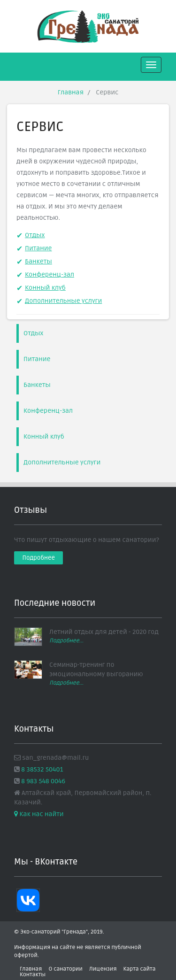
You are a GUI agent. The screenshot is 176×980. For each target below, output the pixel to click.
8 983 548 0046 (42, 781)
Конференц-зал (50, 274)
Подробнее (39, 558)
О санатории (65, 969)
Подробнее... (66, 641)
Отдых (35, 235)
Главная (71, 92)
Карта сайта (140, 969)
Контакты (33, 975)
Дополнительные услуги (63, 301)
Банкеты (38, 261)
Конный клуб (45, 288)
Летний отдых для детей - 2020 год (104, 632)
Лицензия (103, 969)
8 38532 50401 (42, 769)
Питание (38, 248)
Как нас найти (39, 814)
